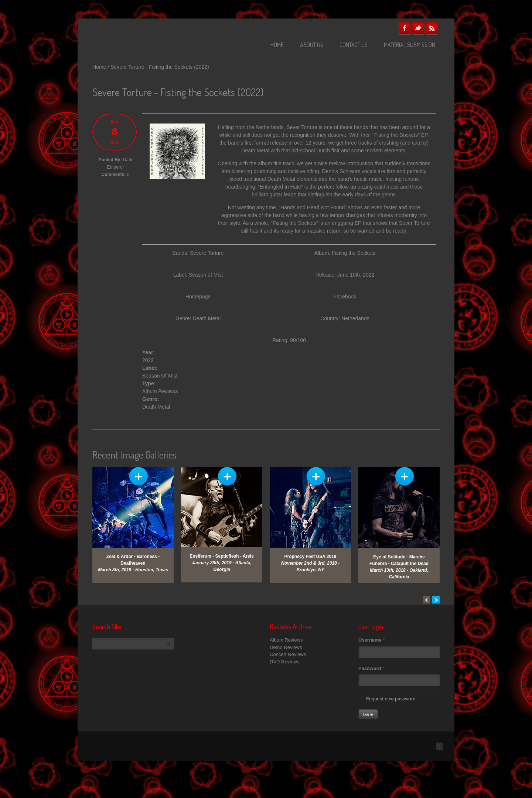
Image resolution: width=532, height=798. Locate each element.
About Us (312, 45)
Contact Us (354, 45)
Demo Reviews (286, 647)
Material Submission (410, 45)
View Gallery (139, 476)
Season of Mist (206, 275)
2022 (148, 360)
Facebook (405, 28)
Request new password (391, 699)
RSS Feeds (432, 28)
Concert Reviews (288, 654)
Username (372, 640)
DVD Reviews (284, 662)
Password (371, 668)
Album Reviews (160, 391)
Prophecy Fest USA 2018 (311, 557)
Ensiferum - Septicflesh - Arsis (222, 556)
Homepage (198, 297)
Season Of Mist (160, 376)
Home (277, 45)
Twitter (418, 28)
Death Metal (156, 407)
